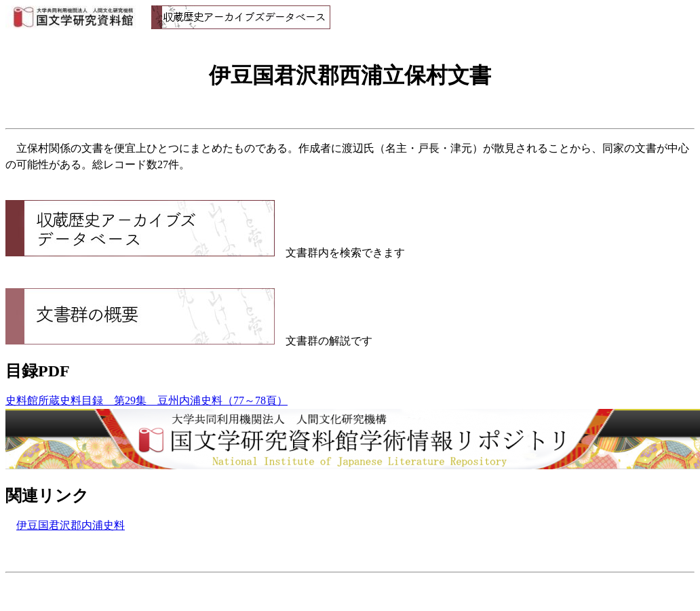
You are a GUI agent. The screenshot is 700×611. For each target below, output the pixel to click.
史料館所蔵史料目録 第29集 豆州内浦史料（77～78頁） (147, 400)
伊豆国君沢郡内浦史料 (71, 525)
